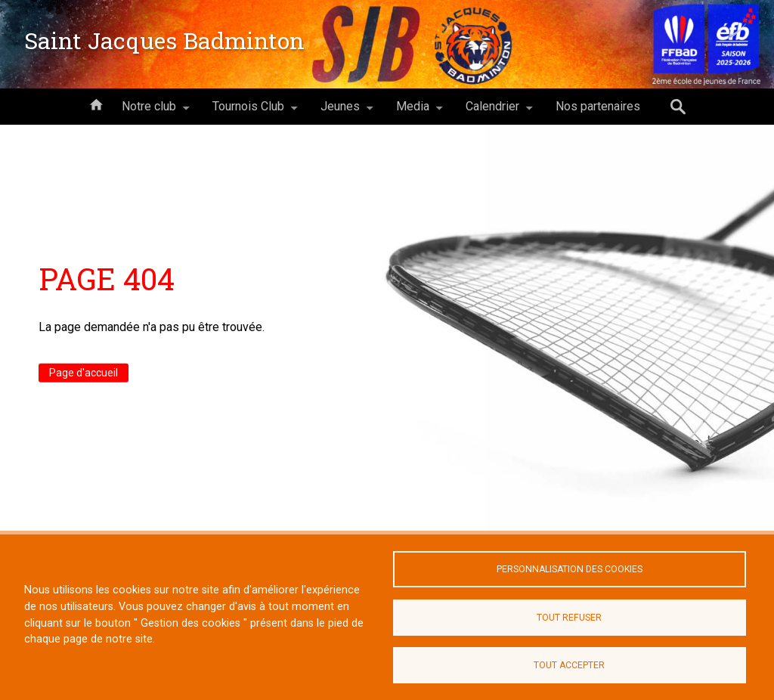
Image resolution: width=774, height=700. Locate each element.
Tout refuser (569, 618)
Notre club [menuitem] (149, 112)
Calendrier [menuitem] (492, 112)
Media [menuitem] (413, 112)
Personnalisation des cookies (570, 569)
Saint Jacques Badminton (164, 41)
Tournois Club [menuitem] (248, 112)
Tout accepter (569, 665)
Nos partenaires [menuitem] (598, 106)
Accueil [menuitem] (96, 104)
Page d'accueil (84, 373)
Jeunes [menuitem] (340, 112)
